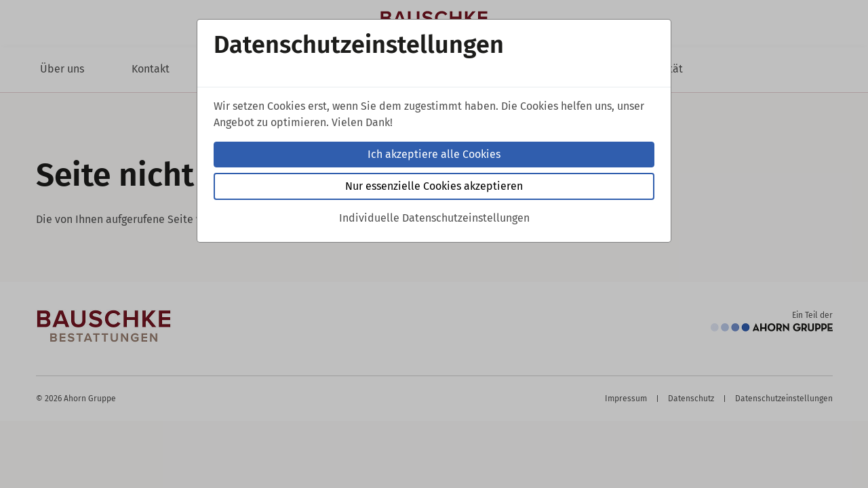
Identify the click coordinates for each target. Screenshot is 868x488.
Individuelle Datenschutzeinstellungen (434, 218)
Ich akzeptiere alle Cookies (434, 154)
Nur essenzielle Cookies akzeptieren (434, 186)
